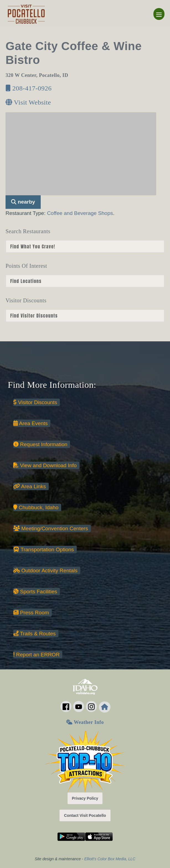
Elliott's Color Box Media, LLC (110, 859)
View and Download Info (45, 465)
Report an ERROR (36, 655)
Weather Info (85, 722)
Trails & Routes (34, 634)
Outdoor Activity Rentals (45, 571)
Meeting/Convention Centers (51, 528)
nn (85, 246)
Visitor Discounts (35, 402)
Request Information (40, 444)
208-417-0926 (29, 88)
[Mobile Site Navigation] (159, 14)
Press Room (31, 613)
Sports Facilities (35, 592)
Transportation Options (44, 549)
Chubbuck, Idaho (36, 507)
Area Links (30, 486)
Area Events (30, 423)
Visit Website (28, 102)
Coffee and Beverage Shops (80, 213)
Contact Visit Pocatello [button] (85, 815)
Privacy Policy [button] (85, 798)
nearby (23, 202)
